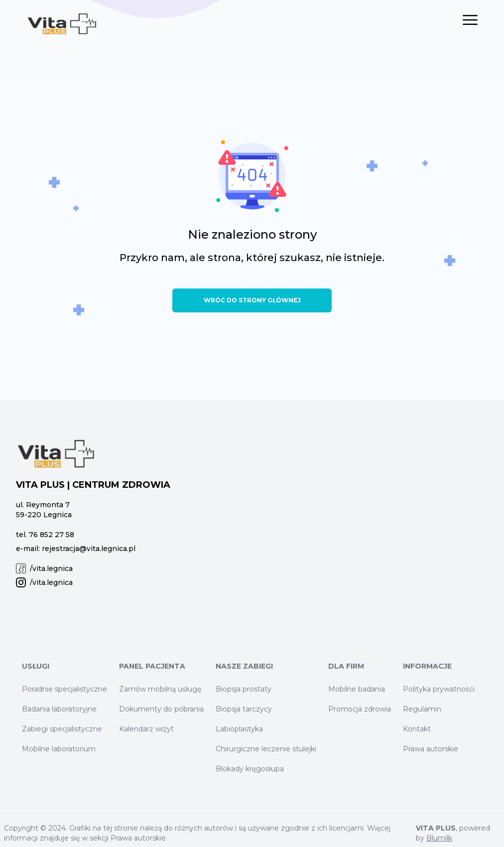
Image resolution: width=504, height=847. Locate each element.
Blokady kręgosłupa (250, 769)
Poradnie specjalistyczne (64, 689)
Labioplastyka (239, 729)
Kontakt (417, 729)
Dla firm (346, 666)
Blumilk (439, 838)
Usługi (36, 666)
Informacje (427, 666)
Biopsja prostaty (244, 689)
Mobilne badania (357, 689)
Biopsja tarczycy (244, 709)
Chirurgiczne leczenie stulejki (266, 749)
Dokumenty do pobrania (161, 709)
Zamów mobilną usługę (160, 689)
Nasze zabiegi (244, 666)
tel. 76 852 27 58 (45, 535)
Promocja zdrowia (360, 709)
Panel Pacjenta (152, 666)
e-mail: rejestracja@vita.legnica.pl (76, 549)
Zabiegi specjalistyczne (62, 729)
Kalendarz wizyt (146, 729)
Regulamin (422, 709)
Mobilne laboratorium (59, 749)
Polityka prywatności (439, 689)
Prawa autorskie (431, 749)
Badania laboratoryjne (59, 709)
